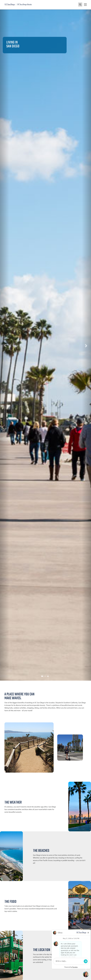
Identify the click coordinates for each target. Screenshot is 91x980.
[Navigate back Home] (18, 5)
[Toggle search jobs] (80, 5)
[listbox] (45, 345)
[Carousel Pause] (48, 676)
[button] (5, 345)
